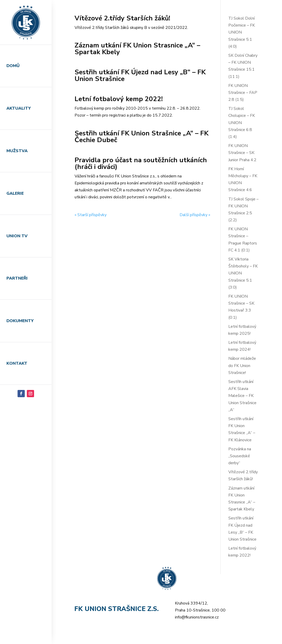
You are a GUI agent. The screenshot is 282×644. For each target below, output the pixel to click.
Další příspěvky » (195, 215)
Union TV (17, 236)
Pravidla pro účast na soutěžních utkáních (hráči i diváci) (141, 163)
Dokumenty (20, 321)
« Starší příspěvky (91, 215)
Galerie (15, 193)
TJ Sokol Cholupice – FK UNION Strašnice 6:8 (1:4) (242, 123)
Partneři (17, 278)
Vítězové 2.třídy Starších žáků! (122, 18)
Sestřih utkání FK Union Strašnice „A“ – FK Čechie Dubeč (142, 137)
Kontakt (17, 363)
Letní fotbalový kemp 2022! (119, 99)
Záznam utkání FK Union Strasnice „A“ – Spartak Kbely (137, 49)
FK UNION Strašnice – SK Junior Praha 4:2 (242, 153)
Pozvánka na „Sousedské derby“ (240, 456)
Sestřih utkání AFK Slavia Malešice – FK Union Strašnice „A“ (242, 396)
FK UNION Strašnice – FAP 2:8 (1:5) (243, 93)
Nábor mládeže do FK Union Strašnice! (242, 365)
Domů (13, 66)
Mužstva (17, 151)
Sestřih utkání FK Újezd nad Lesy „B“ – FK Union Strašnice (140, 75)
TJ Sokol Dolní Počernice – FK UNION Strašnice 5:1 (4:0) (242, 32)
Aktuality (19, 108)
